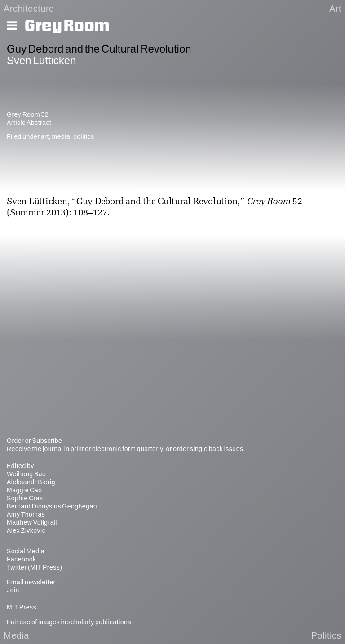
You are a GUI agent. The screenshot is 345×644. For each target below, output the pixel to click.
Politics (326, 635)
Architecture (29, 9)
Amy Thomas (26, 514)
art (45, 136)
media (61, 136)
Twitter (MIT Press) (34, 567)
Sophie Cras (25, 498)
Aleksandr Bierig (31, 482)
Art (335, 9)
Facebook (21, 559)
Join (13, 590)
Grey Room (67, 26)
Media (16, 635)
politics (84, 136)
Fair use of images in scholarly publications (69, 622)
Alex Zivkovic (26, 530)
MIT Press (22, 607)
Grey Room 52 (28, 114)
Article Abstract (29, 123)
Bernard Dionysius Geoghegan (52, 506)
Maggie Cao (24, 490)
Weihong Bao (26, 474)
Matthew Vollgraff (32, 522)
